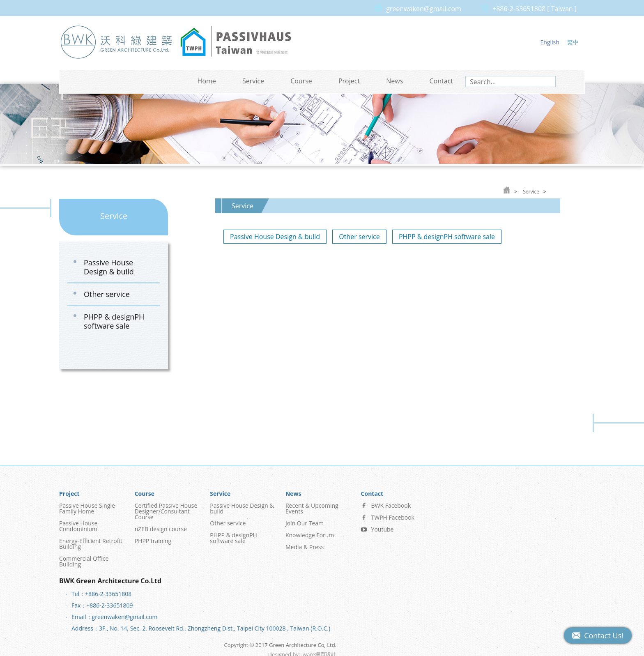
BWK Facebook (386, 500)
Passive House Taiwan (236, 42)
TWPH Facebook (388, 512)
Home (207, 81)
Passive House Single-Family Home (88, 503)
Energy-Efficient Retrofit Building (91, 538)
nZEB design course (161, 524)
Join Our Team (305, 518)
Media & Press (305, 542)
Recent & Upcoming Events (312, 503)
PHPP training (153, 535)
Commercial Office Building (84, 556)
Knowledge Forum (310, 530)
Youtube (377, 524)
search (548, 82)
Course (301, 81)
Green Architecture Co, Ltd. (117, 42)
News (394, 81)
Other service (107, 294)
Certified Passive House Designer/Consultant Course (166, 506)
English (550, 42)
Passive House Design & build (109, 267)
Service (253, 81)
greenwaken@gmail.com (424, 9)
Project (349, 81)
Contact (441, 81)
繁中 (573, 42)
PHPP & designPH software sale (114, 321)
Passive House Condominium (78, 521)
